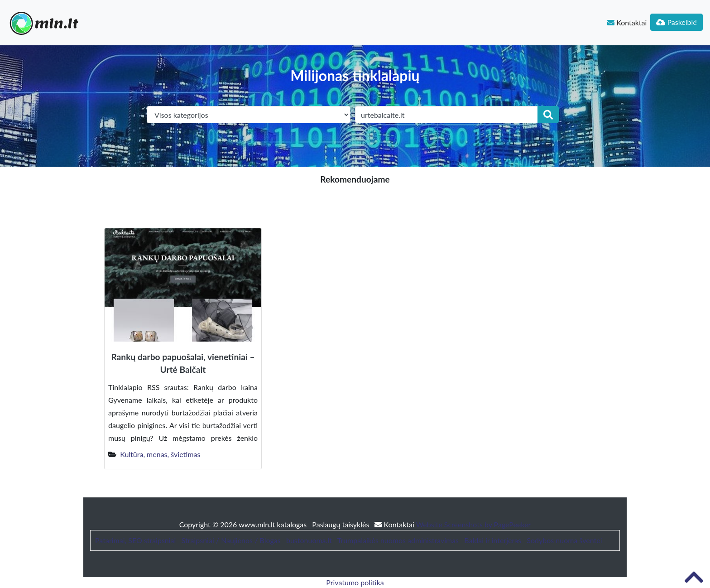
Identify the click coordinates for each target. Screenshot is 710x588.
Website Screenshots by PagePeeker (474, 524)
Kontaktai (627, 22)
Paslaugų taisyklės (341, 524)
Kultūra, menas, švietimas (160, 454)
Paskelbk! (676, 22)
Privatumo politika (355, 582)
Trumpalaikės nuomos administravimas (398, 540)
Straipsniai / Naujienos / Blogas (231, 540)
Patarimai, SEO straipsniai (135, 540)
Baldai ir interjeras (493, 540)
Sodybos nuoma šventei (564, 540)
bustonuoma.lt (309, 540)
